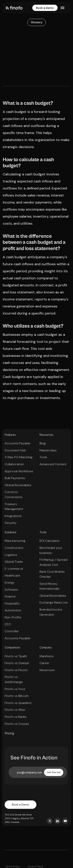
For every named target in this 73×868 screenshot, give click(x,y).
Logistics (11, 555)
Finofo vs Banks (16, 717)
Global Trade (14, 562)
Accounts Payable (18, 443)
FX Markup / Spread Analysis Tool (53, 562)
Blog (43, 443)
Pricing (9, 733)
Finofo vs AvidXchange (14, 679)
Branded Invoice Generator (51, 612)
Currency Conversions (14, 494)
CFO (8, 624)
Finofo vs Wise (15, 710)
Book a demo (45, 8)
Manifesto (47, 656)
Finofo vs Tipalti (16, 656)
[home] (14, 8)
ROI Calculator (50, 541)
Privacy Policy (36, 866)
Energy (10, 583)
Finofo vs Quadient (18, 703)
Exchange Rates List (54, 602)
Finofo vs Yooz (15, 689)
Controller (12, 631)
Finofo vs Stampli (17, 663)
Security (11, 523)
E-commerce (14, 569)
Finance (10, 596)
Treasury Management (14, 507)
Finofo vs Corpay (17, 724)
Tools (43, 457)
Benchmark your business (51, 550)
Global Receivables (18, 485)
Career (44, 663)
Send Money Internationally (50, 586)
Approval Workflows (19, 471)
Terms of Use (12, 866)
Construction (14, 548)
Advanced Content (53, 464)
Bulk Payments (15, 478)
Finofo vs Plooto (16, 670)
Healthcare (12, 576)
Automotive (13, 610)
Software (11, 590)
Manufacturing (15, 541)
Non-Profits (13, 617)
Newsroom (47, 670)
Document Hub (15, 450)
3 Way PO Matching (18, 457)
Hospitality (12, 603)
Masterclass (48, 450)
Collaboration (14, 464)
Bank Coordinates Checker (52, 574)
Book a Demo (21, 805)
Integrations (13, 516)
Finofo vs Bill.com (17, 696)
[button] (62, 8)
